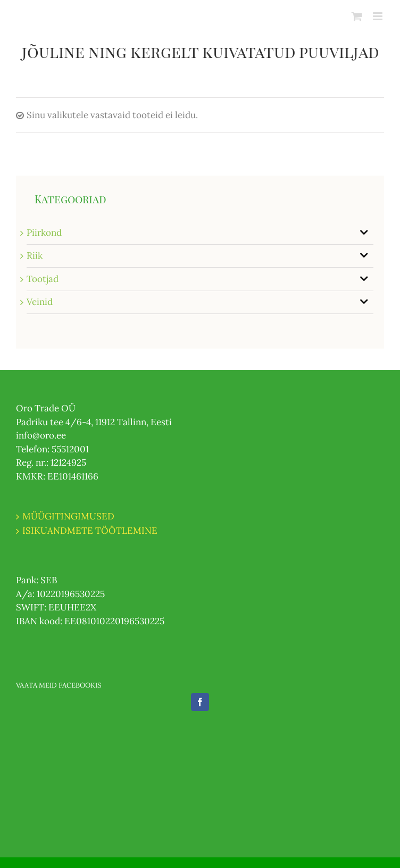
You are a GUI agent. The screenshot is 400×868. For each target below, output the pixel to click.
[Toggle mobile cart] (357, 16)
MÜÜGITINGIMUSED (68, 516)
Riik (35, 255)
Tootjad (43, 279)
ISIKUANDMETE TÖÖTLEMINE (90, 531)
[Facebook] (200, 702)
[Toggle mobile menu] (378, 16)
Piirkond (44, 233)
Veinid (40, 302)
